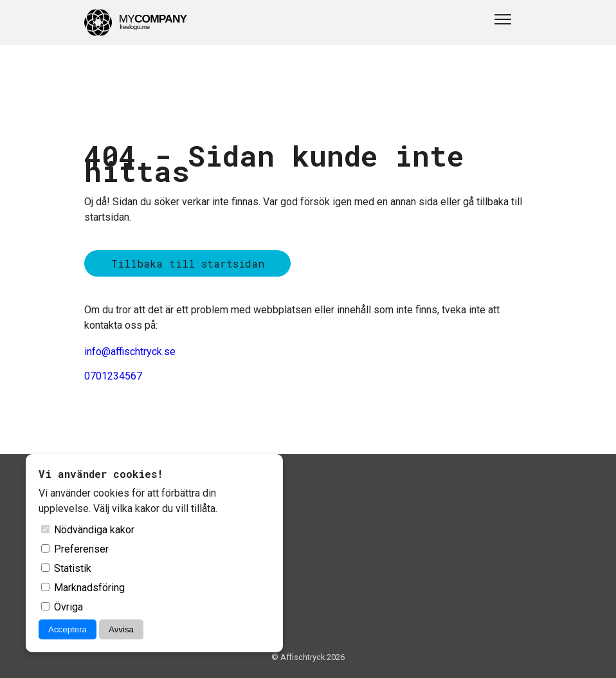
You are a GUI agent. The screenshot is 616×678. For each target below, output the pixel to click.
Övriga (62, 607)
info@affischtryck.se (130, 352)
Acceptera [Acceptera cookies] (68, 629)
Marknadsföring (83, 588)
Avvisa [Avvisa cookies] (121, 629)
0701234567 (113, 376)
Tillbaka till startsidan (188, 263)
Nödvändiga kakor (88, 530)
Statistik (66, 568)
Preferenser (75, 549)
